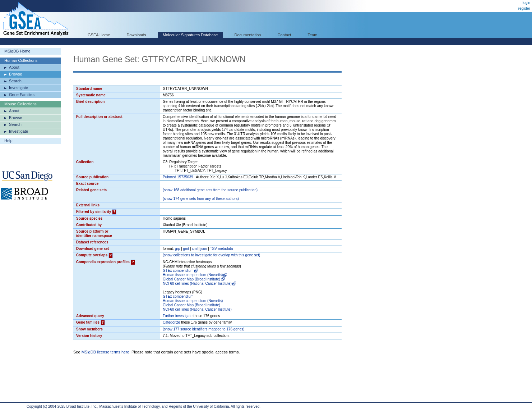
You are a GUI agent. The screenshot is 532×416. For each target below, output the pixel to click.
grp (177, 249)
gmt (186, 249)
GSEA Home (99, 35)
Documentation (248, 35)
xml (195, 249)
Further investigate (178, 316)
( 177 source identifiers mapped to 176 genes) (203, 329)
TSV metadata (221, 249)
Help (8, 141)
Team (313, 35)
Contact (284, 35)
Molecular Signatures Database (190, 35)
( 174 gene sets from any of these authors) (201, 199)
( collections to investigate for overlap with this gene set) (211, 255)
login (526, 3)
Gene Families (22, 95)
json (204, 249)
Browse (16, 74)
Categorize (171, 322)
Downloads (136, 35)
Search (15, 81)
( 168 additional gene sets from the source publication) (210, 190)
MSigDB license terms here (105, 352)
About (14, 67)
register (524, 8)
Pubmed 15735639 (178, 177)
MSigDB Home (17, 51)
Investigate (18, 88)
